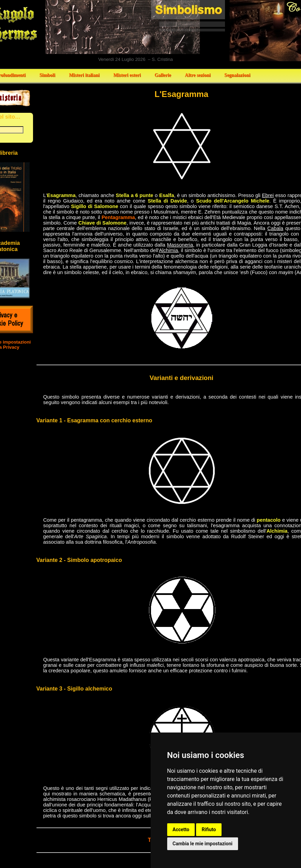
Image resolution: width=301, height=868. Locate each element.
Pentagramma (118, 217)
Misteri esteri (127, 75)
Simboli (47, 75)
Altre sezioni (198, 75)
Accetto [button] (181, 829)
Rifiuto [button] (209, 829)
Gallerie (163, 75)
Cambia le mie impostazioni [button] (203, 844)
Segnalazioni (237, 75)
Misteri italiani (84, 75)
